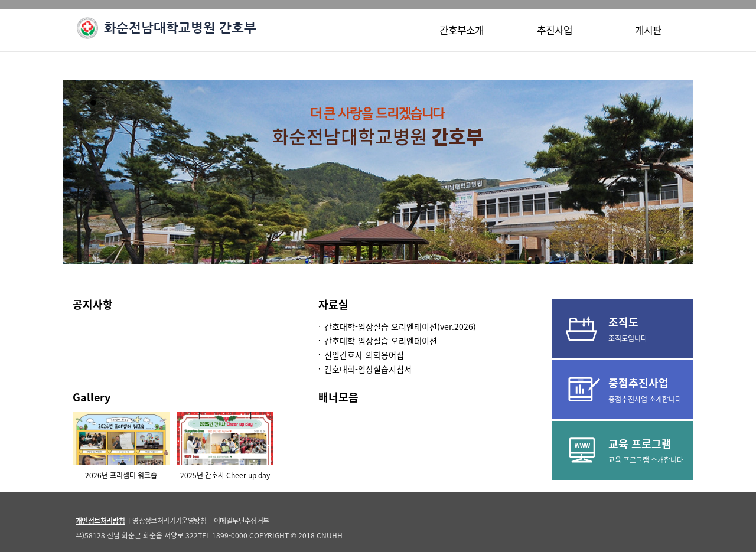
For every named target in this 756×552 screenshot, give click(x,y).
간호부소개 (462, 30)
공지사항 (93, 304)
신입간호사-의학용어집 (364, 355)
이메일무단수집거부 (242, 521)
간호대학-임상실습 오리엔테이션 (381, 341)
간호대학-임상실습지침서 (368, 369)
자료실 (333, 304)
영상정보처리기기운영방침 (169, 521)
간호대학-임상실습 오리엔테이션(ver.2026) (400, 326)
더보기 (267, 306)
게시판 (648, 30)
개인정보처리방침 (100, 521)
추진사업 (555, 30)
